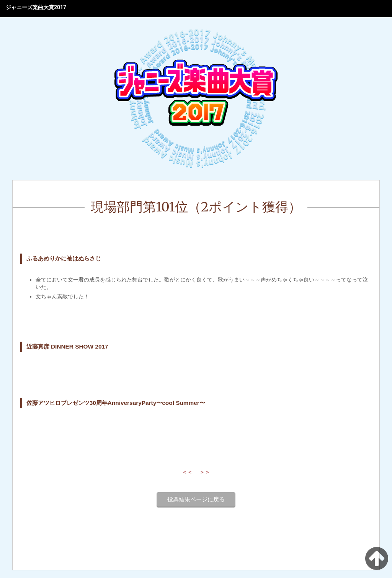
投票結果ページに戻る (196, 499)
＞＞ (205, 472)
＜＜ (187, 472)
